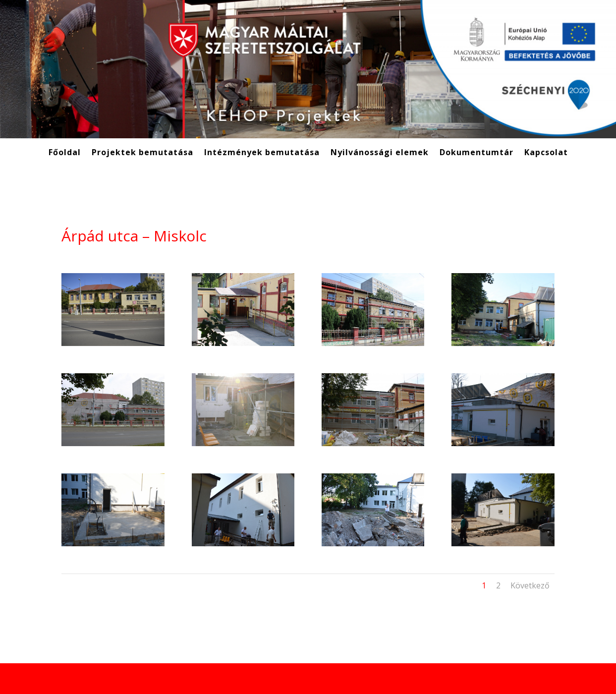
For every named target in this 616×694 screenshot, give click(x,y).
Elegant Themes (110, 679)
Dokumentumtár (476, 153)
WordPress (182, 679)
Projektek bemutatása (142, 153)
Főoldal (65, 153)
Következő (530, 585)
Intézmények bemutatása (262, 153)
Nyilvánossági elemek (380, 153)
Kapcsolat (546, 153)
